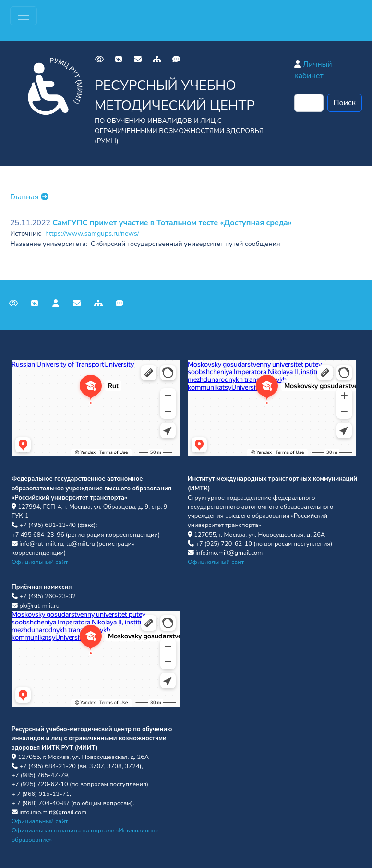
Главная (29, 197)
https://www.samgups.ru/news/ (92, 234)
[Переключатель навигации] (24, 16)
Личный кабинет (313, 70)
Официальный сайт (40, 562)
